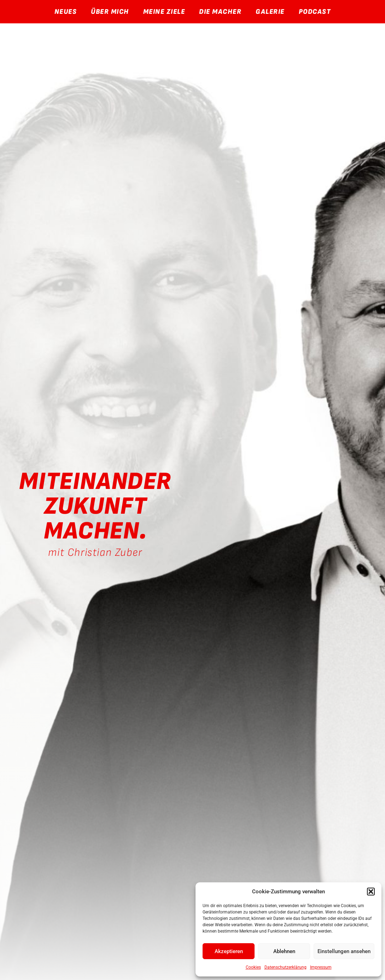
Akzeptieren (229, 951)
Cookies (253, 967)
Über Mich (110, 12)
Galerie (270, 12)
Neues (66, 12)
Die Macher (220, 12)
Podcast (315, 12)
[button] (371, 892)
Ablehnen (284, 951)
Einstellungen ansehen (344, 951)
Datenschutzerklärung (285, 967)
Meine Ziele (164, 12)
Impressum (321, 967)
